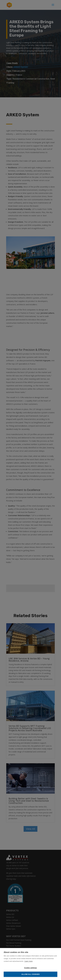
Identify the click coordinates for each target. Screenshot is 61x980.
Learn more (28, 961)
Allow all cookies (30, 974)
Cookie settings (30, 968)
